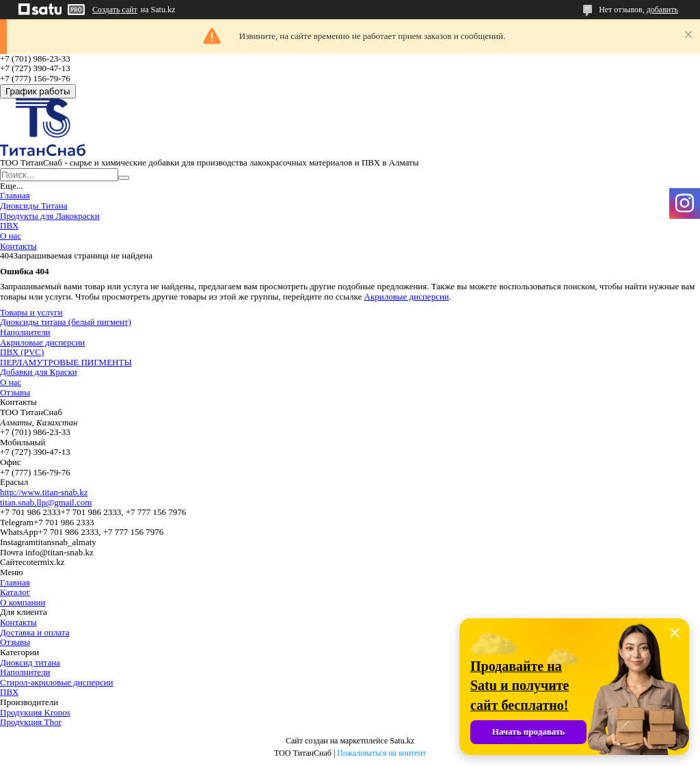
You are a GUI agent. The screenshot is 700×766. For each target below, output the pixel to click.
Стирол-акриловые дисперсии (56, 682)
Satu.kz (402, 741)
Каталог (15, 592)
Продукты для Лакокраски (50, 216)
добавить (662, 10)
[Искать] (124, 178)
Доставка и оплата (35, 632)
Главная (15, 195)
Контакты (18, 246)
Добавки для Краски (39, 372)
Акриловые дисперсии (407, 296)
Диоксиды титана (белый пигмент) (66, 322)
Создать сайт (115, 10)
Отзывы (15, 392)
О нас (11, 236)
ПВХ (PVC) (22, 352)
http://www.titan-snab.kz (44, 492)
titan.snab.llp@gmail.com (46, 502)
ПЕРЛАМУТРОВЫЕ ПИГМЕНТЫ (66, 362)
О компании (23, 602)
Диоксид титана (30, 662)
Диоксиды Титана (34, 206)
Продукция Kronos (35, 712)
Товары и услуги (31, 312)
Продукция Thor (31, 722)
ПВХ (9, 225)
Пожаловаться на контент (381, 753)
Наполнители (25, 332)
